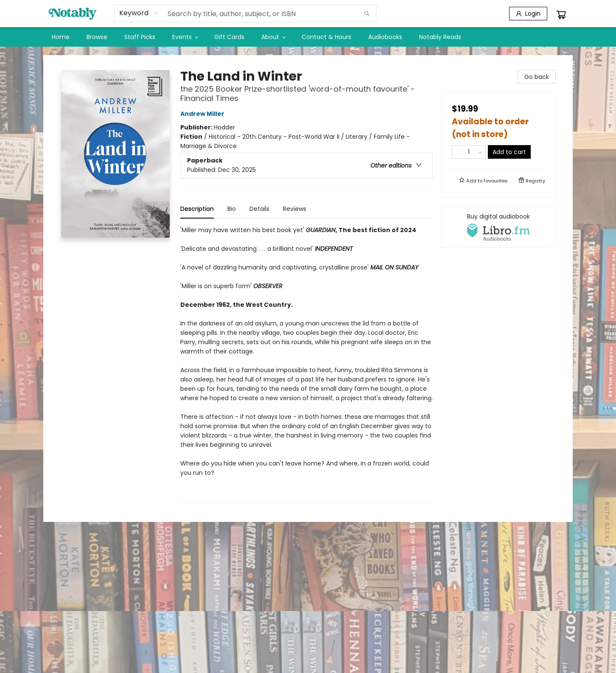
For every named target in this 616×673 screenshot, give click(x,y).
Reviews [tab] (295, 209)
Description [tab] (197, 209)
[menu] (308, 37)
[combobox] (139, 13)
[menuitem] (61, 37)
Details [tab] (259, 209)
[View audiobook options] (498, 227)
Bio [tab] (232, 209)
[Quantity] (469, 152)
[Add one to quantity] (480, 152)
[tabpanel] (307, 364)
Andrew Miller (204, 114)
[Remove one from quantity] (458, 152)
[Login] (528, 14)
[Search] (367, 14)
